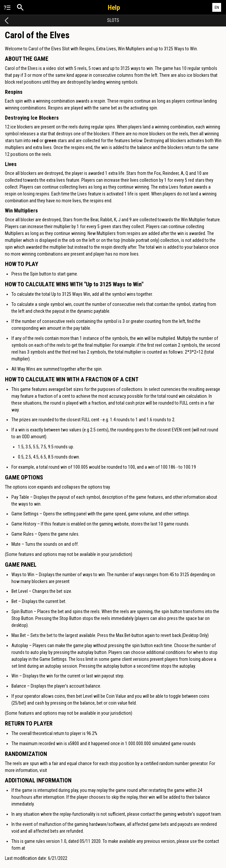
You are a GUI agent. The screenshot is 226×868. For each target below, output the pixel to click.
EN (217, 7)
